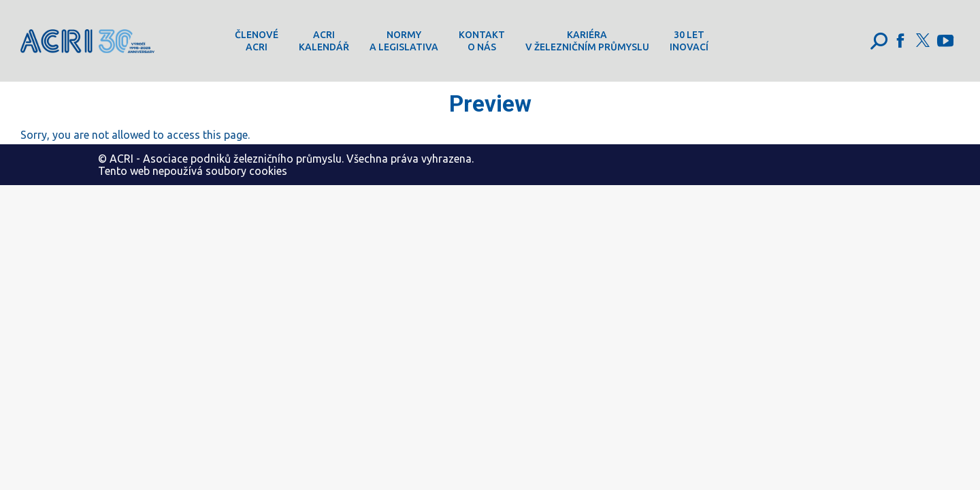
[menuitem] (257, 41)
